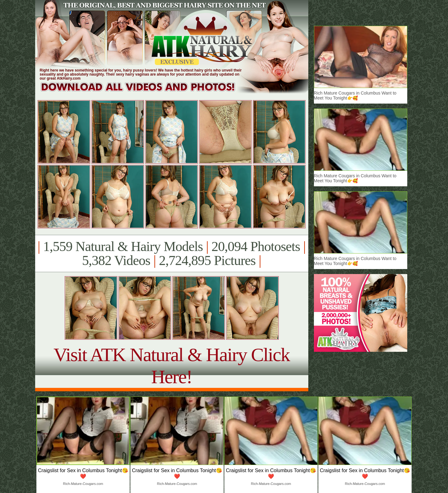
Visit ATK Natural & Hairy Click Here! (172, 366)
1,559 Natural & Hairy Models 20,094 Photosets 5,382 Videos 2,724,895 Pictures (172, 253)
